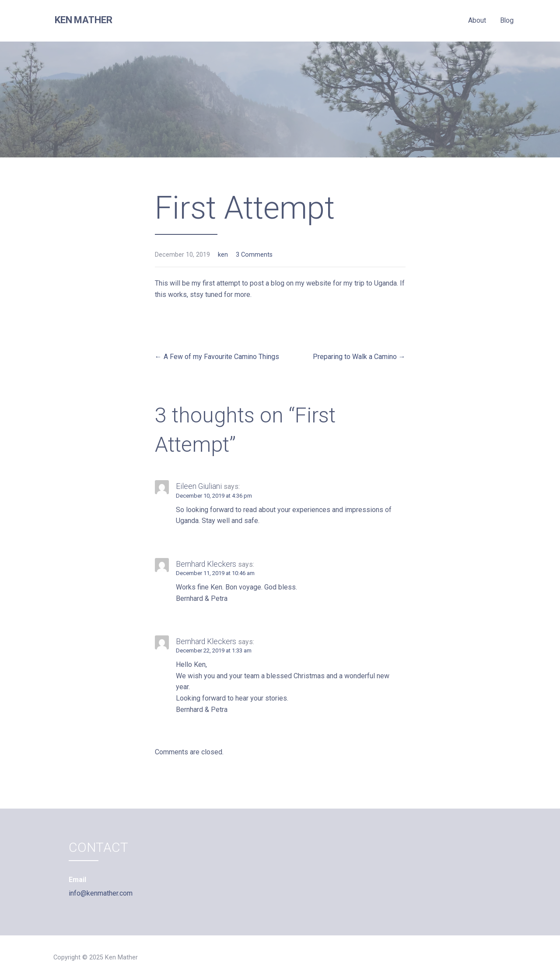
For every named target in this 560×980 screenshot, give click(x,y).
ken (223, 255)
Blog (507, 20)
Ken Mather (83, 20)
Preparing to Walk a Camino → (359, 357)
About (477, 20)
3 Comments (254, 255)
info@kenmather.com (101, 893)
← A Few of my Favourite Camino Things (217, 357)
